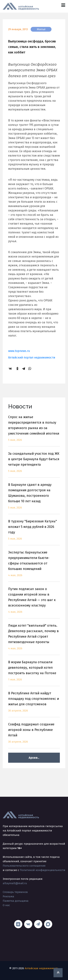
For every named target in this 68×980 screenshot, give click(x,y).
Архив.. (34, 758)
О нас (6, 905)
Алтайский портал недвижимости (32, 357)
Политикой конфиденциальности (43, 870)
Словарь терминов (15, 892)
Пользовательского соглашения (24, 866)
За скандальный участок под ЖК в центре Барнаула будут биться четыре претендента (34, 464)
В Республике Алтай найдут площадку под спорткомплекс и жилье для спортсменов (34, 704)
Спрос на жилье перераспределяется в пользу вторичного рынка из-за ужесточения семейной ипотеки (34, 431)
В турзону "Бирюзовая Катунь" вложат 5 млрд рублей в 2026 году (34, 532)
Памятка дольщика (16, 901)
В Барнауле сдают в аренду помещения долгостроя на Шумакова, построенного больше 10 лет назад (34, 498)
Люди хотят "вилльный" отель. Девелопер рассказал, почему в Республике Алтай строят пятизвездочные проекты (34, 639)
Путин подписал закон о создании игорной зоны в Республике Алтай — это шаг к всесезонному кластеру (34, 603)
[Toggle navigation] (63, 5)
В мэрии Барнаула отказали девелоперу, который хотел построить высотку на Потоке (34, 673)
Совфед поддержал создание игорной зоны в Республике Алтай (34, 735)
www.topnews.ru (19, 351)
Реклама (8, 896)
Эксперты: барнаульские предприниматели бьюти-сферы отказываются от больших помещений (34, 566)
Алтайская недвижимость (42, 968)
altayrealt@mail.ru (15, 883)
